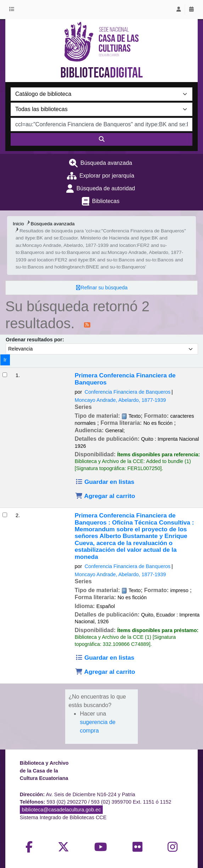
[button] (13, 10)
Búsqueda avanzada (106, 163)
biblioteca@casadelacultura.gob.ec (61, 810)
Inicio (18, 224)
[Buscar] (101, 139)
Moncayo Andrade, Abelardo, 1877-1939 (120, 400)
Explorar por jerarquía (107, 176)
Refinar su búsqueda (104, 288)
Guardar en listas (105, 482)
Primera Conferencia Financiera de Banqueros (125, 379)
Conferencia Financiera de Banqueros (128, 392)
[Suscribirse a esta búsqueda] (87, 324)
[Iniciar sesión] (179, 10)
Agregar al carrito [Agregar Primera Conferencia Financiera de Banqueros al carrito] (105, 496)
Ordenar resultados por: (35, 340)
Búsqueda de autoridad (106, 188)
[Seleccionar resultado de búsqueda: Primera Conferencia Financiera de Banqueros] (5, 375)
